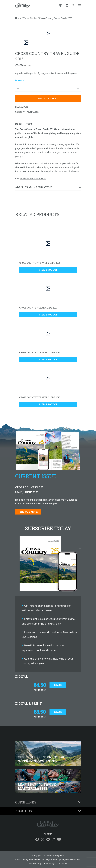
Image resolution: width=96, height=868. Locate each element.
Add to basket (48, 98)
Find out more (28, 512)
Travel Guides (30, 18)
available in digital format (33, 178)
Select (58, 685)
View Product (48, 270)
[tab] (48, 152)
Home (18, 18)
